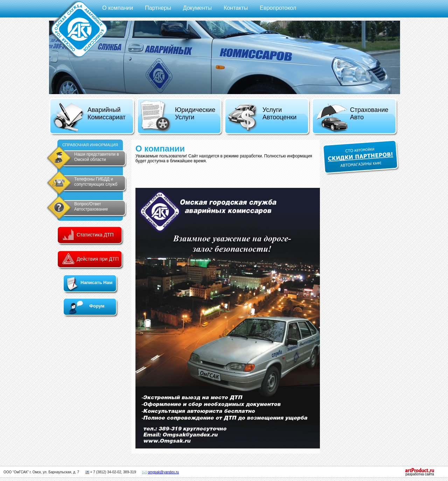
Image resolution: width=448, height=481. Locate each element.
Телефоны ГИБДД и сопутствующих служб (96, 182)
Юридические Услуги (178, 116)
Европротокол (278, 8)
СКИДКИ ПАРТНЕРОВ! (361, 158)
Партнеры (158, 8)
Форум (97, 306)
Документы (197, 8)
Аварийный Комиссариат (89, 118)
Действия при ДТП (98, 259)
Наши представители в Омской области (97, 157)
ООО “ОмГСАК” (16, 472)
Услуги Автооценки (262, 118)
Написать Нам (96, 282)
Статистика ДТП (95, 235)
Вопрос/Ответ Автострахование (91, 207)
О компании (118, 8)
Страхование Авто (352, 118)
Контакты (236, 8)
